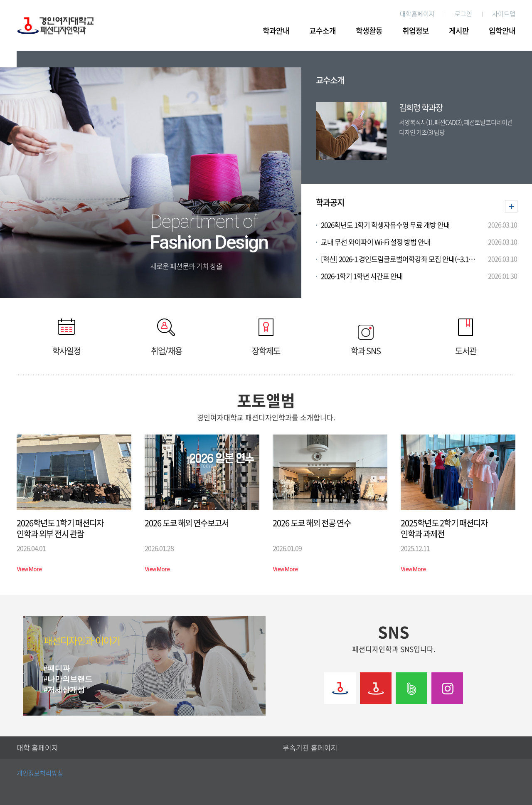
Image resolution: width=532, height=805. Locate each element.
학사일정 (66, 337)
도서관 (465, 337)
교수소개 (323, 31)
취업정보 (416, 31)
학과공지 (330, 202)
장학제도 (266, 337)
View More (29, 569)
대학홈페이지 (417, 14)
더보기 (511, 206)
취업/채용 (166, 337)
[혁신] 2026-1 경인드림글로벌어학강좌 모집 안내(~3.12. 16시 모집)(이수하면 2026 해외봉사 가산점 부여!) (398, 259)
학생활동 (369, 31)
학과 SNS (366, 337)
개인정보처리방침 (40, 773)
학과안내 (276, 31)
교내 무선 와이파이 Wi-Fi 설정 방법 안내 (376, 242)
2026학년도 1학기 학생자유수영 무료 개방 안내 (385, 225)
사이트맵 (504, 14)
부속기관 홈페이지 (310, 748)
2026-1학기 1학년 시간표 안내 (362, 276)
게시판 (459, 31)
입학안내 (502, 31)
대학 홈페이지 (37, 748)
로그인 (463, 14)
